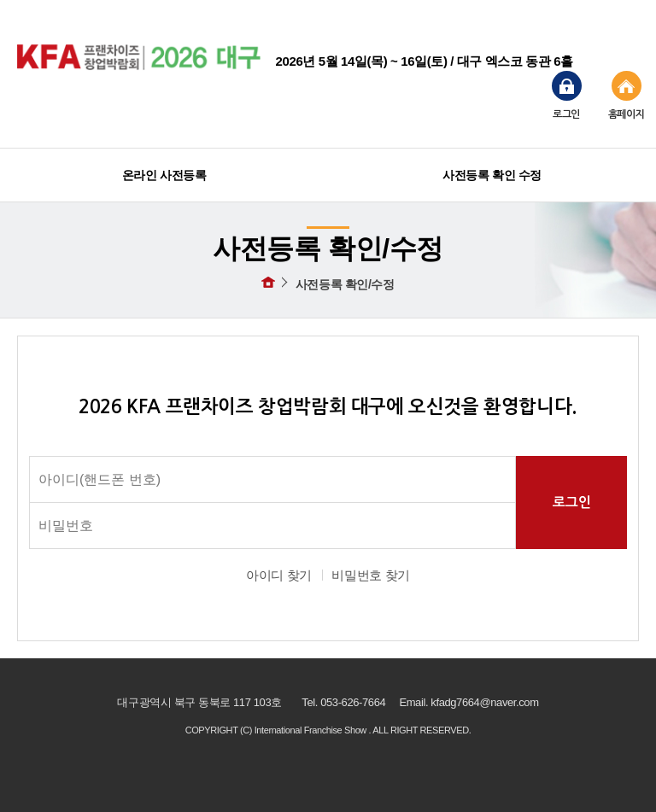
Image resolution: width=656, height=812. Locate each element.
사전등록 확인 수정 (492, 175)
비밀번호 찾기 (370, 575)
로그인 (567, 95)
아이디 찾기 (279, 575)
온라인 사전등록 (164, 175)
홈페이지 (626, 95)
